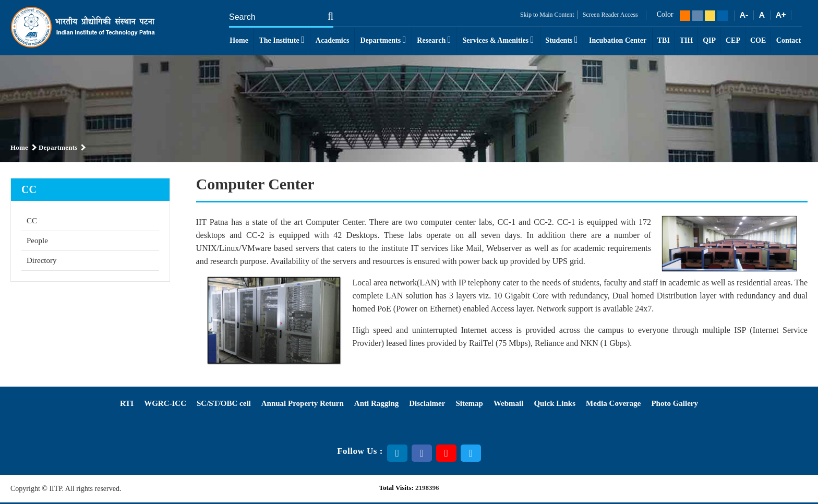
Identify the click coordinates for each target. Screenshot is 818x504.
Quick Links (555, 403)
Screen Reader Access (610, 15)
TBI (664, 40)
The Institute (281, 40)
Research (434, 40)
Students (561, 40)
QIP (709, 40)
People (37, 241)
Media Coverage (613, 403)
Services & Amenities (498, 40)
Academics (333, 40)
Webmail (509, 403)
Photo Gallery (675, 403)
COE (758, 40)
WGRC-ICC (165, 403)
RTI (127, 403)
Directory (41, 260)
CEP (733, 40)
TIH (687, 40)
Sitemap (469, 403)
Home (239, 40)
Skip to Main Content (547, 15)
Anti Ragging (376, 403)
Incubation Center (618, 40)
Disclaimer (427, 403)
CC (32, 221)
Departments (383, 40)
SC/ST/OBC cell (224, 403)
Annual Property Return (303, 403)
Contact (789, 40)
